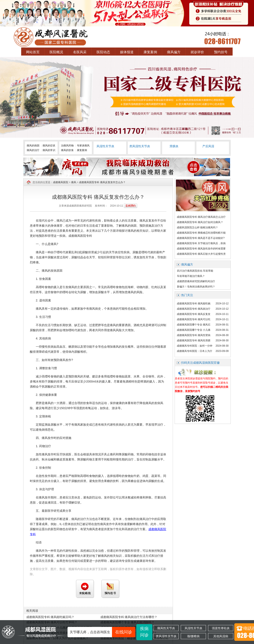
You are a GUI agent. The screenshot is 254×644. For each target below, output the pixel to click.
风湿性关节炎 (193, 628)
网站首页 (33, 52)
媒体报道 (127, 52)
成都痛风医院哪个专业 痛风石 (194, 325)
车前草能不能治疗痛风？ (191, 276)
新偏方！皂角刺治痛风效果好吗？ (196, 287)
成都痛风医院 (61, 182)
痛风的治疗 (33, 150)
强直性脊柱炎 (221, 628)
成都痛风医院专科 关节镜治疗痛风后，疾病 (201, 243)
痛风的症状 (49, 146)
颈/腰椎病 (193, 636)
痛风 (74, 182)
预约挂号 (221, 52)
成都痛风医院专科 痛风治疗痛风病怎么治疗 (201, 217)
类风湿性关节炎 (166, 636)
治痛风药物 (67, 146)
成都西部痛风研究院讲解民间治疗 (196, 281)
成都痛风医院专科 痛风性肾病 (194, 335)
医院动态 (103, 52)
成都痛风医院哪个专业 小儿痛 (194, 330)
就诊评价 (197, 52)
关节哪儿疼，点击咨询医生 (102, 632)
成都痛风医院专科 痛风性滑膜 (194, 340)
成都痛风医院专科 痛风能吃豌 (194, 304)
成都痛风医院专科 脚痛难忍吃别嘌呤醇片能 (201, 233)
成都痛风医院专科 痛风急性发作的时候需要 (201, 249)
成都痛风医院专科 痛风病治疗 (194, 309)
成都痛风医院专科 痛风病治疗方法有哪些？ (129, 617)
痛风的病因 (33, 146)
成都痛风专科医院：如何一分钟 (195, 346)
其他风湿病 (221, 636)
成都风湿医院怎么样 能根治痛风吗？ (197, 227)
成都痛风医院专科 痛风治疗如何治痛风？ (200, 222)
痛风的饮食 (67, 150)
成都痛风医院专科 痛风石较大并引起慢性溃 (201, 254)
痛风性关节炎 (166, 628)
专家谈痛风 (83, 146)
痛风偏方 (174, 52)
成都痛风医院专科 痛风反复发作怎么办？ (102, 182)
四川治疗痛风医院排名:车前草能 (195, 271)
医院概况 (56, 52)
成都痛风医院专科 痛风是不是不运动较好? (201, 238)
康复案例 (150, 52)
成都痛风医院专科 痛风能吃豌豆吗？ (50, 617)
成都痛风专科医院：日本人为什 (195, 351)
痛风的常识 (49, 150)
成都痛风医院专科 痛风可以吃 (194, 319)
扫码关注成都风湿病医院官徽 (200, 363)
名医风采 (80, 52)
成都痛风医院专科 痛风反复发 (194, 314)
